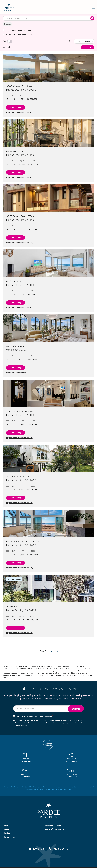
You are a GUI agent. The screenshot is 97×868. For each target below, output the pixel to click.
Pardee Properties (8, 7)
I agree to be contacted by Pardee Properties (35, 716)
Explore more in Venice (16, 373)
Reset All (6, 47)
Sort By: (70, 41)
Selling (7, 833)
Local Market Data (53, 825)
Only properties (17, 30)
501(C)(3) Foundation (54, 829)
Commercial (9, 837)
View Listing (15, 107)
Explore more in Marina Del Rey (20, 112)
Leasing (7, 829)
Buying (7, 825)
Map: (5, 41)
